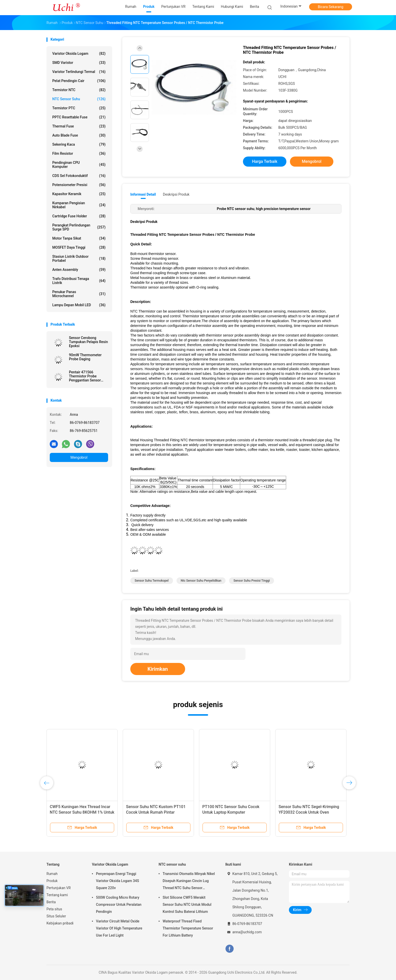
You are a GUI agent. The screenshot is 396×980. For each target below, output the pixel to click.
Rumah (52, 874)
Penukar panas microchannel (79, 294)
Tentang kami (57, 895)
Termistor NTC (79, 90)
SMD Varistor (79, 63)
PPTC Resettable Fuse (79, 117)
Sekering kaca (79, 144)
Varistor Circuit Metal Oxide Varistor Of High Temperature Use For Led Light (119, 928)
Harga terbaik (265, 161)
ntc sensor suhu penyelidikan (201, 581)
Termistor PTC (79, 108)
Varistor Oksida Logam (79, 54)
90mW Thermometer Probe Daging (85, 357)
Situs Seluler (56, 916)
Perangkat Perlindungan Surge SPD (79, 227)
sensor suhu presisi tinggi (252, 581)
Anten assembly (79, 270)
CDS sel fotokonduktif (79, 176)
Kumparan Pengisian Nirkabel (79, 205)
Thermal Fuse (79, 126)
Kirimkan (158, 669)
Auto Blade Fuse (79, 135)
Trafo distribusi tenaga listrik (79, 281)
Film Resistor (79, 153)
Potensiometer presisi (79, 185)
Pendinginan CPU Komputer (79, 165)
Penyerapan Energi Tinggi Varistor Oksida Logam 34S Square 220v (118, 881)
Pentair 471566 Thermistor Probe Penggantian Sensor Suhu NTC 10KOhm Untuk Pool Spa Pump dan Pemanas (86, 376)
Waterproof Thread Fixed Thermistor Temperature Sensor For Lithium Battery (188, 928)
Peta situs (54, 909)
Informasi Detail (143, 194)
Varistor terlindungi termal (79, 72)
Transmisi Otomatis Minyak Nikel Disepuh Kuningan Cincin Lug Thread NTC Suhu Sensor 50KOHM (189, 882)
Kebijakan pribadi (60, 923)
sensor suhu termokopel (152, 581)
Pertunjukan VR (59, 888)
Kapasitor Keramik (79, 194)
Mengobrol (79, 457)
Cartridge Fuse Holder (79, 216)
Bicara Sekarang (331, 7)
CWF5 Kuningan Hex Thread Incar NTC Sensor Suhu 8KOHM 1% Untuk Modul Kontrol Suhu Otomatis (82, 812)
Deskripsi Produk (176, 194)
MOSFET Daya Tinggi (79, 247)
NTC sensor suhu (79, 99)
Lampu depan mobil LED (79, 305)
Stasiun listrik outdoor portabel (79, 259)
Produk (52, 881)
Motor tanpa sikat (79, 238)
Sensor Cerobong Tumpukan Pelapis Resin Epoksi (88, 342)
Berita (51, 902)
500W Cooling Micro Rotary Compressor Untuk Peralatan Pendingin (119, 905)
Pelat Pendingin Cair (79, 81)
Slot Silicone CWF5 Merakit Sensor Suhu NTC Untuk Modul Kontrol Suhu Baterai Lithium (187, 905)
